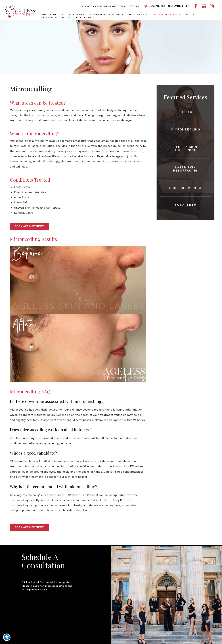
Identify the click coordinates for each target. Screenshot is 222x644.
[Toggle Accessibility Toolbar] (7, 637)
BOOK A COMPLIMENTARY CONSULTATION (110, 7)
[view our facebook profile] (196, 6)
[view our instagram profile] (212, 6)
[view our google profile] (204, 6)
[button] (62, 14)
